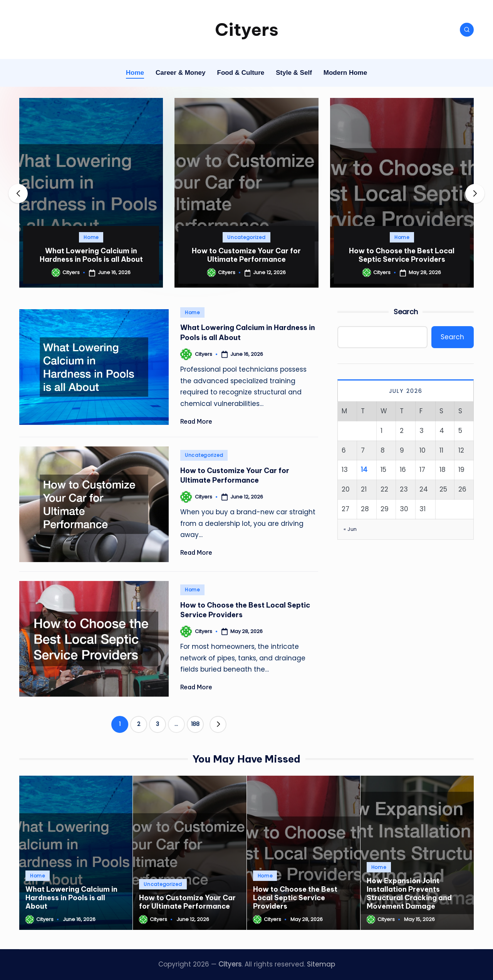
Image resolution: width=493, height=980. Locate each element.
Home (91, 237)
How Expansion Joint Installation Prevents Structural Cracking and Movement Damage (409, 893)
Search (406, 312)
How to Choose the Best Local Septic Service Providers (402, 255)
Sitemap (321, 964)
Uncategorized (246, 237)
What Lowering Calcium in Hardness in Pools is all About (91, 255)
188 (195, 724)
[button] (475, 194)
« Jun (350, 529)
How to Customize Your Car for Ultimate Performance (246, 255)
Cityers (247, 29)
